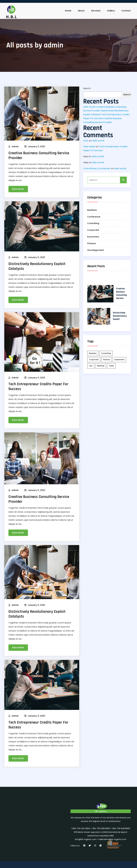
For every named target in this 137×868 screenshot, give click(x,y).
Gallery (111, 11)
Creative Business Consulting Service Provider (39, 155)
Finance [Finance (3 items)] (106, 360)
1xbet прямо (89, 147)
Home (68, 11)
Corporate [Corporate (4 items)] (94, 360)
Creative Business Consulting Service (121, 293)
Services (96, 11)
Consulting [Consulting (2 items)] (106, 353)
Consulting (93, 223)
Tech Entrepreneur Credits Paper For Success (38, 386)
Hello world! (89, 107)
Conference (94, 217)
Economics (93, 237)
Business (92, 210)
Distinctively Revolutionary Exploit (120, 316)
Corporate (93, 230)
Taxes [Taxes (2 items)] (111, 366)
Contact (126, 11)
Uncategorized (95, 250)
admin (15, 147)
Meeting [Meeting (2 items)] (101, 366)
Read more (18, 189)
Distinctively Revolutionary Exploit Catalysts (37, 266)
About (81, 11)
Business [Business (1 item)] (93, 353)
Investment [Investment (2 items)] (119, 360)
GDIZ (86, 141)
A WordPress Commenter (97, 168)
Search (87, 88)
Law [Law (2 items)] (91, 366)
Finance (92, 243)
